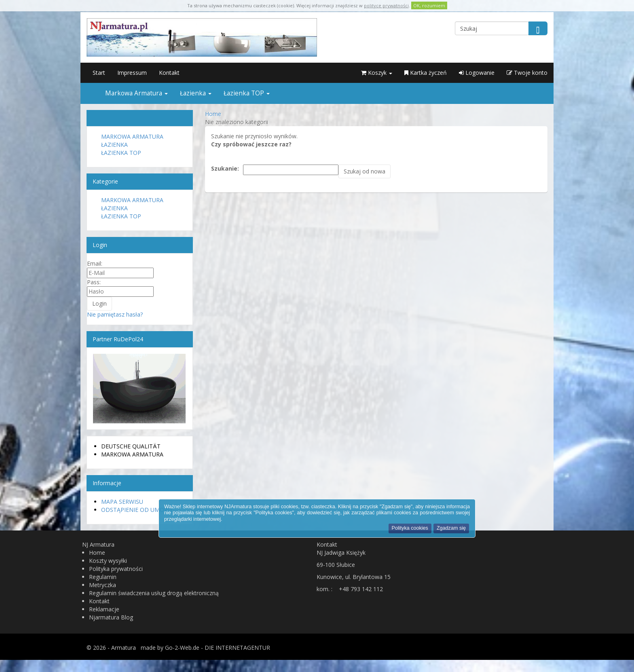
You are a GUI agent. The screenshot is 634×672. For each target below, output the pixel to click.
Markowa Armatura (136, 93)
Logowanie (477, 73)
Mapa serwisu (122, 502)
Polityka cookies (410, 528)
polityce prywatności (386, 5)
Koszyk (377, 73)
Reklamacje (104, 609)
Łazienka (196, 93)
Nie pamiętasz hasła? (115, 314)
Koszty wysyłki (108, 561)
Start (99, 73)
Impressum (132, 73)
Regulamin (103, 577)
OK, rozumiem (429, 5)
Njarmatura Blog (111, 617)
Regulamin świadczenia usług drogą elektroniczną (154, 593)
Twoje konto (527, 73)
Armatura (124, 648)
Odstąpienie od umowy (137, 510)
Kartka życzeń (426, 73)
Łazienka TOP (247, 93)
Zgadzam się (451, 528)
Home (97, 553)
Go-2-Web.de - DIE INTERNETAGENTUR (218, 648)
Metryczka (102, 585)
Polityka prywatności (116, 569)
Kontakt (169, 73)
